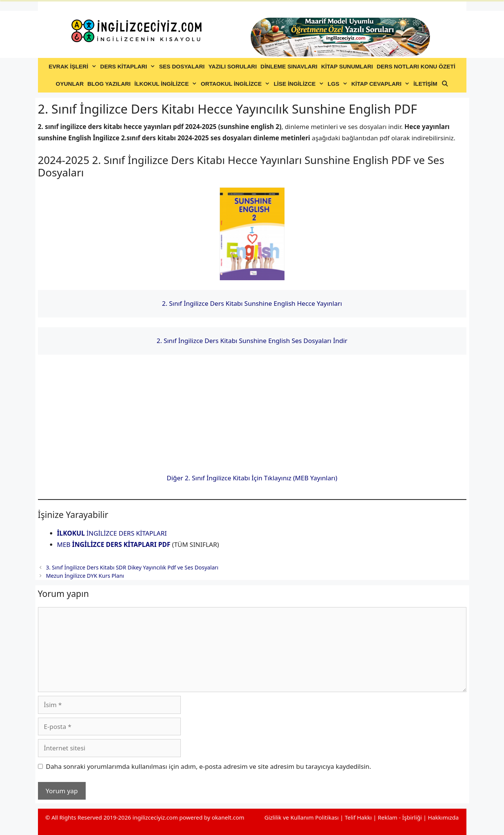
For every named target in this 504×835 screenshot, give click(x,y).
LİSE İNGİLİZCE (300, 84)
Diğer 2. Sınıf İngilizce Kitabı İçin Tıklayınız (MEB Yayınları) (252, 478)
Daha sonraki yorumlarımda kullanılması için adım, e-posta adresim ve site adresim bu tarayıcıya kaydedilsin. (208, 766)
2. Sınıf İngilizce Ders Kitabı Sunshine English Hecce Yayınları (252, 303)
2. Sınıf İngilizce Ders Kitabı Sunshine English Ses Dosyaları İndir (252, 341)
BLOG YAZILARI (109, 84)
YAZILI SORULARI (232, 66)
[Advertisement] (252, 417)
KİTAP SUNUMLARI (347, 66)
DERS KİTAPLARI (129, 67)
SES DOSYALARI (182, 66)
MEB (114, 544)
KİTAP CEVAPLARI (381, 84)
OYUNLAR (70, 84)
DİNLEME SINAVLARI (289, 66)
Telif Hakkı (358, 817)
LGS (339, 84)
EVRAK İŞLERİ (74, 67)
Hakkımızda (443, 817)
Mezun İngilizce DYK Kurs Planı (85, 576)
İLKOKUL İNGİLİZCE (166, 84)
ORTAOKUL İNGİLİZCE (236, 84)
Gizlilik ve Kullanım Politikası (301, 817)
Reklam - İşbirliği (400, 817)
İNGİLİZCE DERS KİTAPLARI (112, 533)
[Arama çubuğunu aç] (444, 84)
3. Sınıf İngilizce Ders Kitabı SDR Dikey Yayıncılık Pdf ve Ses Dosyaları (132, 567)
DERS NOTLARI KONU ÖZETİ (416, 66)
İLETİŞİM (425, 84)
